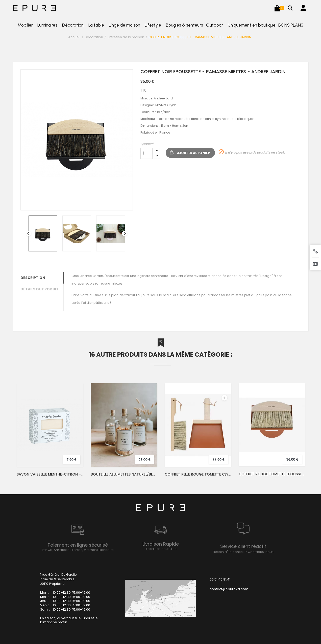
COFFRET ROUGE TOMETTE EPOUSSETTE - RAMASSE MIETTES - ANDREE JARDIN (272, 474)
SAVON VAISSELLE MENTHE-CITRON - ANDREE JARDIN (50, 474)
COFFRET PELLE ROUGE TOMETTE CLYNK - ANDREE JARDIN (198, 474)
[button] (277, 8)
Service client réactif (243, 546)
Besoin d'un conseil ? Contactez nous (243, 552)
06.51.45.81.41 (220, 579)
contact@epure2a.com (229, 589)
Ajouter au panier (193, 153)
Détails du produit (40, 289)
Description (33, 278)
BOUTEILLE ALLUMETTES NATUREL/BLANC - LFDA (124, 474)
